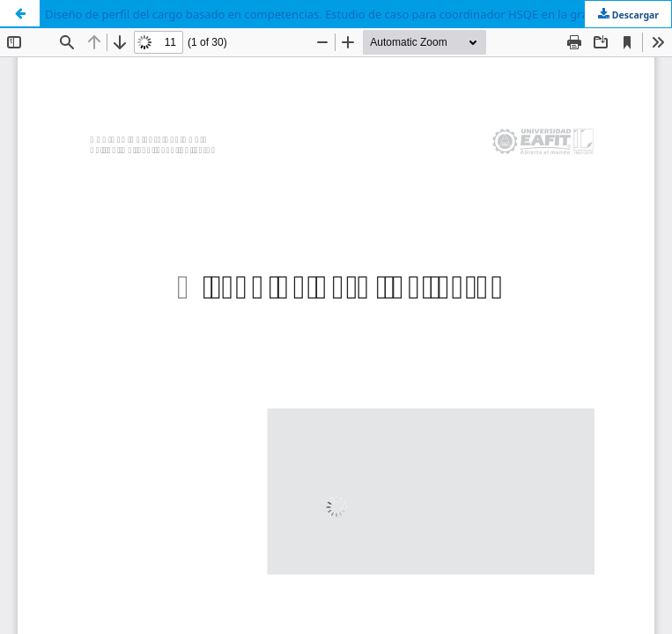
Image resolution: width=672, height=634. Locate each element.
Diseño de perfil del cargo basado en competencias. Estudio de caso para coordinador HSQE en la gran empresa (345, 14)
